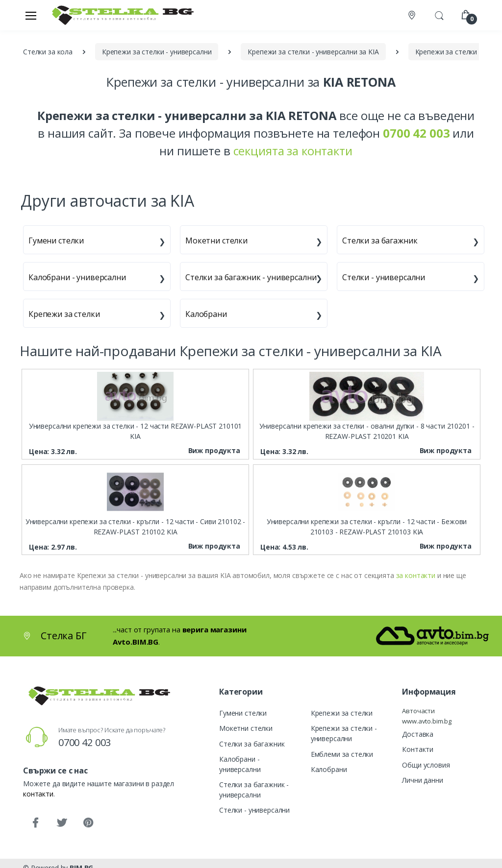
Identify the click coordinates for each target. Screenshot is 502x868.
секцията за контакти (293, 151)
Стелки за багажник (380, 241)
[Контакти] (413, 15)
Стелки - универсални (384, 277)
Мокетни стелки (216, 241)
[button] (439, 14)
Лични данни (422, 780)
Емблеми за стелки (342, 754)
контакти (38, 794)
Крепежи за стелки (64, 314)
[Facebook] (35, 823)
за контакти (416, 575)
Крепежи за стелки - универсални (344, 733)
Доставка (418, 734)
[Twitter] (62, 823)
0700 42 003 (85, 742)
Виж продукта (214, 450)
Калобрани (206, 314)
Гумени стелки (56, 241)
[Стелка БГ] (120, 15)
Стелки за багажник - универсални (251, 277)
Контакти (418, 749)
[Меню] (31, 15)
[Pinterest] (88, 823)
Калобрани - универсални (77, 277)
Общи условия (426, 765)
